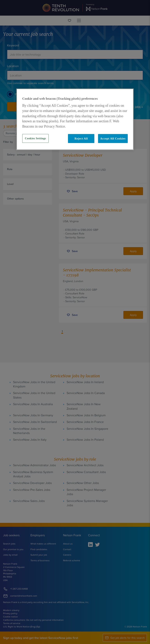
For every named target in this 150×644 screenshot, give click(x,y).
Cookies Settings (35, 138)
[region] (75, 119)
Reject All (81, 139)
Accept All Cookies (113, 139)
